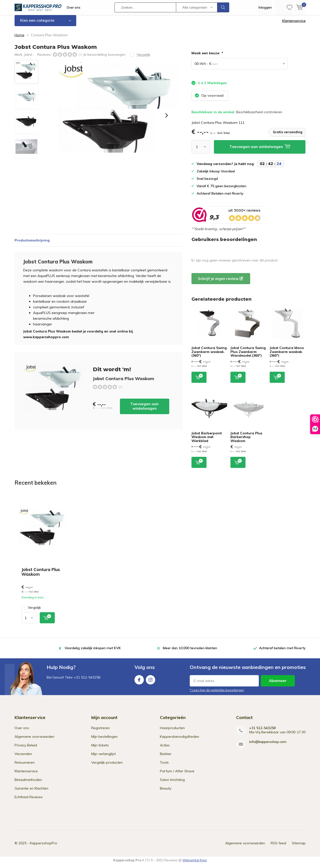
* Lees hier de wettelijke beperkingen (217, 694)
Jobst (28, 58)
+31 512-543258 (262, 732)
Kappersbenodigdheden (179, 740)
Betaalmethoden (28, 783)
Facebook (139, 682)
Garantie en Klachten (31, 792)
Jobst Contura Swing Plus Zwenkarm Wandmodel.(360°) (248, 355)
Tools (164, 766)
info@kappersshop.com (268, 746)
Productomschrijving (32, 244)
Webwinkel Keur (195, 864)
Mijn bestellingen (104, 740)
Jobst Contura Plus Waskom (41, 575)
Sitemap (299, 847)
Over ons (74, 7)
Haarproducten (172, 732)
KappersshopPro (44, 847)
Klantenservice (294, 24)
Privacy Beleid (26, 749)
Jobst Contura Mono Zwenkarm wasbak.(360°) (287, 355)
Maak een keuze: (207, 57)
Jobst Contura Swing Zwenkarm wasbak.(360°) (209, 355)
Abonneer (278, 684)
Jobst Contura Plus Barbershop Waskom (246, 440)
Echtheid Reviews (29, 801)
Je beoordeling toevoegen (104, 58)
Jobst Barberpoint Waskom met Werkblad (207, 440)
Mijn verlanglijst (104, 757)
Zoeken (223, 7)
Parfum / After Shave (177, 775)
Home (19, 39)
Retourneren (25, 766)
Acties (165, 749)
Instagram (151, 682)
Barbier (166, 757)
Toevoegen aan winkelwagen (144, 410)
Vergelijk (31, 611)
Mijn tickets (100, 749)
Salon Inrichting (172, 783)
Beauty (166, 792)
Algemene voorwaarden (34, 740)
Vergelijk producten (107, 766)
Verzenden (23, 757)
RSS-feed (278, 847)
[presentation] (167, 119)
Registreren (101, 732)
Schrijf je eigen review (221, 282)
